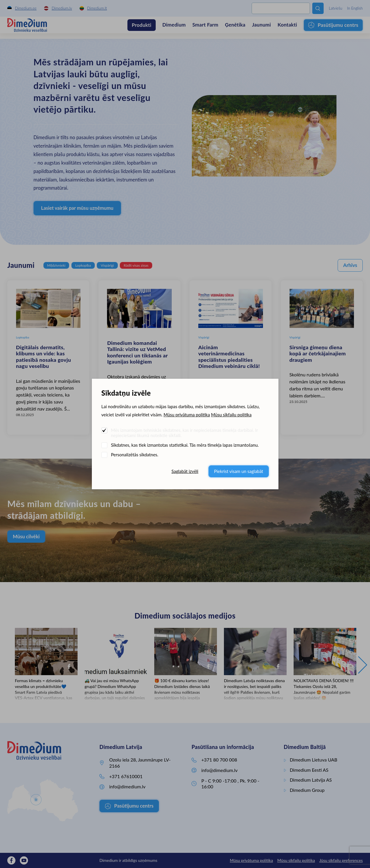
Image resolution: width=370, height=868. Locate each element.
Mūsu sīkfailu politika (231, 415)
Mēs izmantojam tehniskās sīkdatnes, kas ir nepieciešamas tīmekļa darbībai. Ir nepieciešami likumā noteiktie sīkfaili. (185, 433)
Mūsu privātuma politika (187, 415)
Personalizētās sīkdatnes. (135, 455)
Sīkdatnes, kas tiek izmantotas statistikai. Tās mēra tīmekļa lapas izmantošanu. (185, 445)
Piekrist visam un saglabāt (239, 471)
